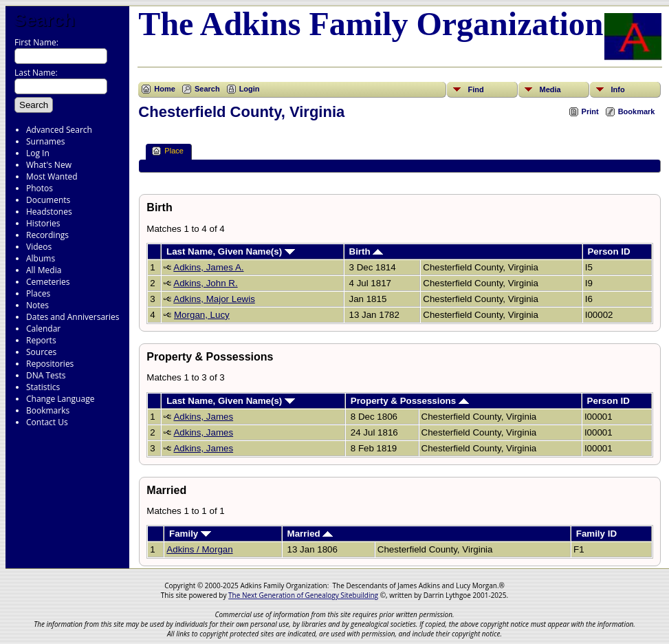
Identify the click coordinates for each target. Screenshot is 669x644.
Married (310, 534)
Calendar (43, 329)
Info (617, 89)
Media (550, 89)
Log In (38, 153)
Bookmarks (48, 410)
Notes (37, 305)
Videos (39, 247)
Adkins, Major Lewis (214, 299)
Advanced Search (59, 130)
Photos (40, 188)
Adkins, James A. (208, 267)
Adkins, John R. (205, 283)
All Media (44, 270)
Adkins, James (203, 417)
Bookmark (637, 111)
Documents (48, 200)
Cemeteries (48, 282)
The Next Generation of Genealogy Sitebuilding (303, 595)
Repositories (50, 364)
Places (38, 293)
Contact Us (47, 422)
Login (250, 89)
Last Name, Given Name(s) (231, 251)
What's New (49, 165)
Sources (41, 352)
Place (168, 151)
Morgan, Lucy (202, 315)
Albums (41, 258)
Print (590, 111)
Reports (41, 340)
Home (165, 89)
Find (475, 89)
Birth (366, 251)
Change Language (60, 399)
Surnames (45, 141)
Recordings (47, 235)
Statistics (43, 387)
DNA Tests (46, 375)
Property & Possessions (410, 401)
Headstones (49, 212)
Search (44, 20)
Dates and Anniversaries (73, 317)
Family (190, 534)
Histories (43, 223)
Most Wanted (52, 176)
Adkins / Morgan (199, 549)
